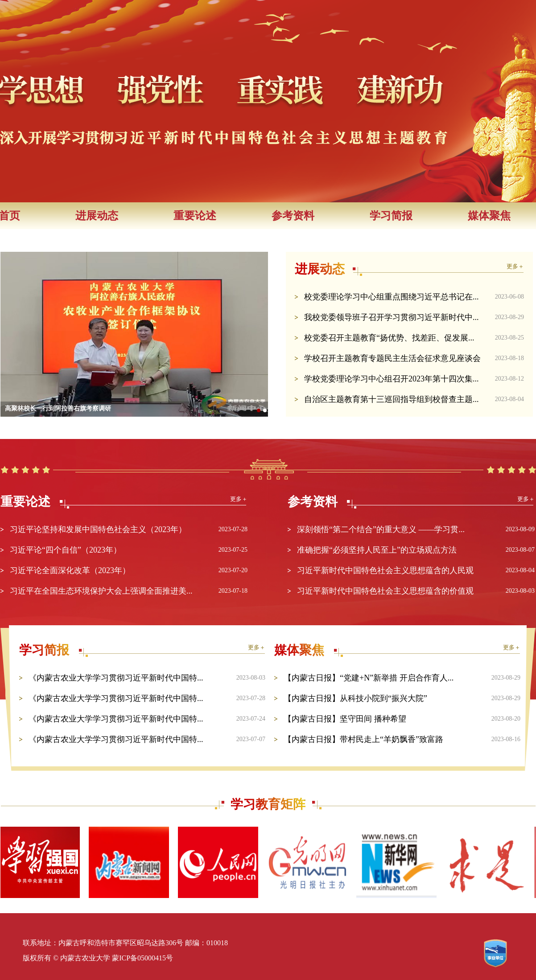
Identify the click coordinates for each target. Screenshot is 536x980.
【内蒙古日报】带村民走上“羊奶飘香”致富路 (363, 739)
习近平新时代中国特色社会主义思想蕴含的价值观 (385, 591)
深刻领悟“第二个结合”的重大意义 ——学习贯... (381, 529)
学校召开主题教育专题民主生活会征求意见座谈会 (392, 358)
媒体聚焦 (489, 216)
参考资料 (293, 216)
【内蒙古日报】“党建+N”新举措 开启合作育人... (369, 678)
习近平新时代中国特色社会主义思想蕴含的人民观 (385, 570)
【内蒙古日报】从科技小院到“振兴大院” (355, 698)
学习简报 (391, 216)
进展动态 (97, 216)
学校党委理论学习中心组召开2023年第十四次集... (392, 379)
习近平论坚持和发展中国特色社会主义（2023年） (98, 529)
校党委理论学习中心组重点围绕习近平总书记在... (392, 297)
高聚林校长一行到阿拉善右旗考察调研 (58, 408)
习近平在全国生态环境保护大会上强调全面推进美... (101, 591)
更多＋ (515, 266)
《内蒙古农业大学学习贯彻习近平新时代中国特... (116, 678)
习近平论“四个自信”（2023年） (66, 550)
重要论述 (195, 216)
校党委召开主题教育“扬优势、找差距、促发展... (389, 338)
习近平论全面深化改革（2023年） (70, 570)
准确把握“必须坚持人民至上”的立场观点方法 (377, 550)
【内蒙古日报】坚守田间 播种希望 (345, 719)
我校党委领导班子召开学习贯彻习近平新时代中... (392, 317)
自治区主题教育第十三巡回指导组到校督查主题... (392, 399)
